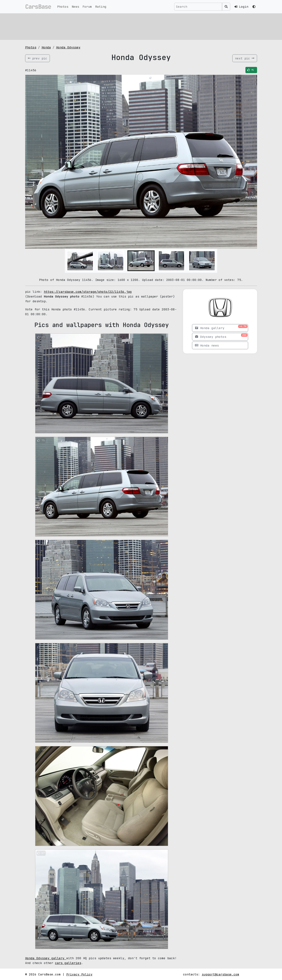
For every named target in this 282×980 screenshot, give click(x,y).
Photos (63, 7)
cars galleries (68, 963)
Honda (46, 47)
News (75, 7)
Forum (87, 7)
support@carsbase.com (220, 974)
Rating (101, 7)
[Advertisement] (141, 26)
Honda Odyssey (68, 47)
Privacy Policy (79, 974)
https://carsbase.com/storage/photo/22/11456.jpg (88, 292)
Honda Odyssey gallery (46, 958)
